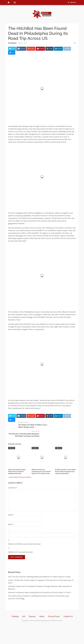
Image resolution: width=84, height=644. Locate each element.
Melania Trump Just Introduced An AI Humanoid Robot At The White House (41, 472)
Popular (32, 616)
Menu (14, 3)
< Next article (13, 477)
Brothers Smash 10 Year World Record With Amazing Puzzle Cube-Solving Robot (65, 472)
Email (11, 524)
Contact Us (68, 616)
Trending (15, 616)
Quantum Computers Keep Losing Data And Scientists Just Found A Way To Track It (40, 592)
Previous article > (25, 477)
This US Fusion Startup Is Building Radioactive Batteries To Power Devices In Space (39, 577)
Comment (13, 488)
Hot (24, 616)
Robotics (12, 448)
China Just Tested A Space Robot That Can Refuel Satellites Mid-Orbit (17, 472)
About (42, 616)
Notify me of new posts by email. (21, 552)
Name (11, 515)
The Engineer (12, 43)
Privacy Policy (54, 616)
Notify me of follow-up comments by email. (24, 544)
